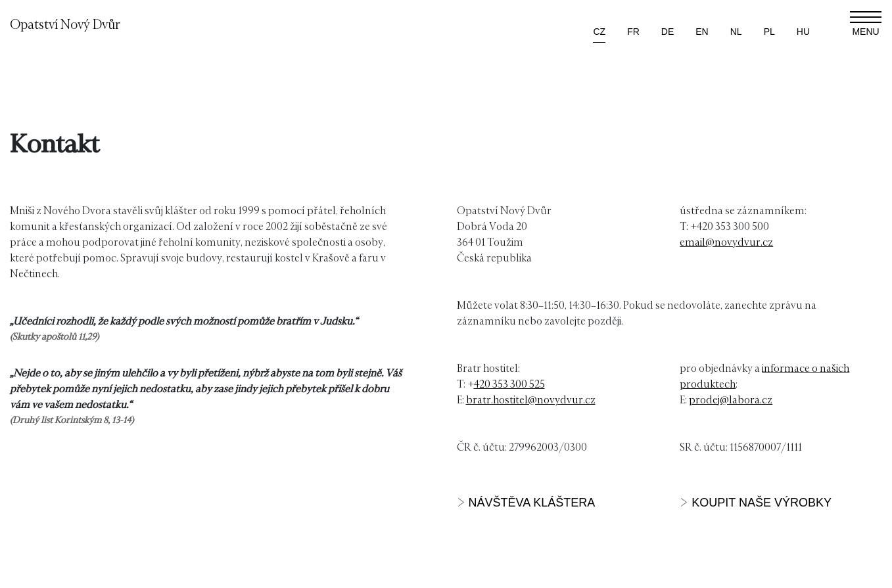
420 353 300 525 (509, 383)
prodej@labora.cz (731, 399)
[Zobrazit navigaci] (866, 24)
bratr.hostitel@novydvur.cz (531, 399)
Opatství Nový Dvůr (65, 24)
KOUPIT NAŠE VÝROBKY (762, 503)
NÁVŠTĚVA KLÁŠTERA (532, 503)
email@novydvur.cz (726, 241)
